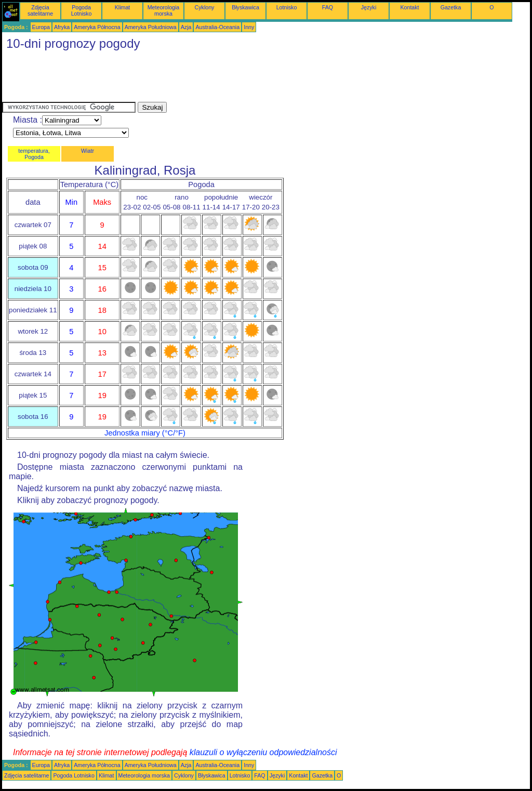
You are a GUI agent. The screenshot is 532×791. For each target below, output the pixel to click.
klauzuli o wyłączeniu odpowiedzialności (263, 752)
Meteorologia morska (164, 10)
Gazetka (451, 7)
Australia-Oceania (217, 27)
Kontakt (409, 7)
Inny (249, 27)
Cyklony (205, 7)
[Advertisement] (191, 78)
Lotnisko (287, 7)
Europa (41, 27)
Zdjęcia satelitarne (40, 10)
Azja (186, 27)
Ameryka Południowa (151, 27)
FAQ (328, 7)
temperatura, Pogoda (34, 154)
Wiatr (88, 151)
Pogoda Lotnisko (82, 10)
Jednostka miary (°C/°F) (145, 433)
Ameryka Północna (97, 27)
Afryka (62, 27)
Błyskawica (245, 7)
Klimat (123, 7)
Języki (369, 7)
